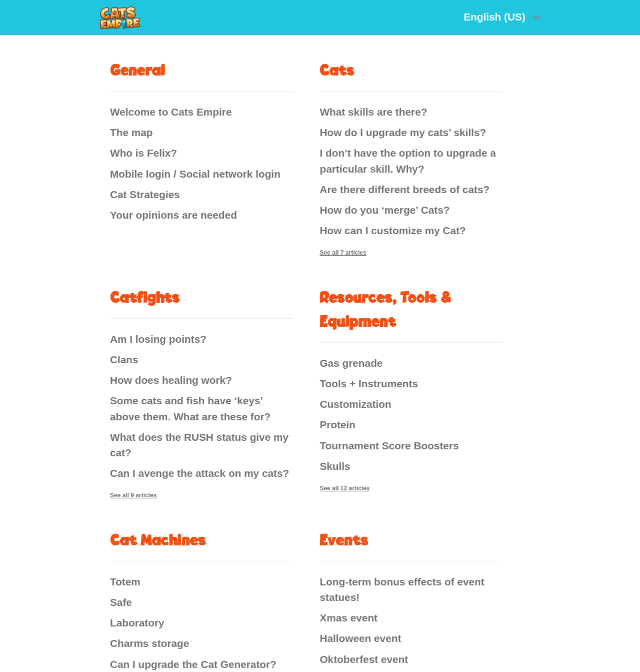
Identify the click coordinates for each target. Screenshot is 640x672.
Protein (337, 425)
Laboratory (137, 623)
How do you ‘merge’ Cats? (384, 210)
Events (344, 540)
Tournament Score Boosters (389, 446)
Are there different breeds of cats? (404, 189)
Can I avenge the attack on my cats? (199, 473)
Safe (121, 602)
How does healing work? (171, 380)
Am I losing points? (158, 339)
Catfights (145, 297)
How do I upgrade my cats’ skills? (403, 132)
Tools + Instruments (369, 384)
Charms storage (149, 643)
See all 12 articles (344, 488)
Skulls (335, 466)
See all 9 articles (133, 495)
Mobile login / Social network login (195, 174)
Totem (125, 582)
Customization (355, 404)
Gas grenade (351, 363)
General (137, 70)
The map (131, 132)
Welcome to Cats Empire (171, 112)
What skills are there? (373, 112)
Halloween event (360, 638)
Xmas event (348, 618)
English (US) (496, 17)
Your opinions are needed (173, 215)
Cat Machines (158, 540)
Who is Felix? (143, 153)
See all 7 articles (343, 253)
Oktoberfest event (364, 659)
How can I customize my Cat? (392, 230)
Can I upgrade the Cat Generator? (193, 664)
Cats (337, 70)
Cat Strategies (145, 194)
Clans (124, 360)
